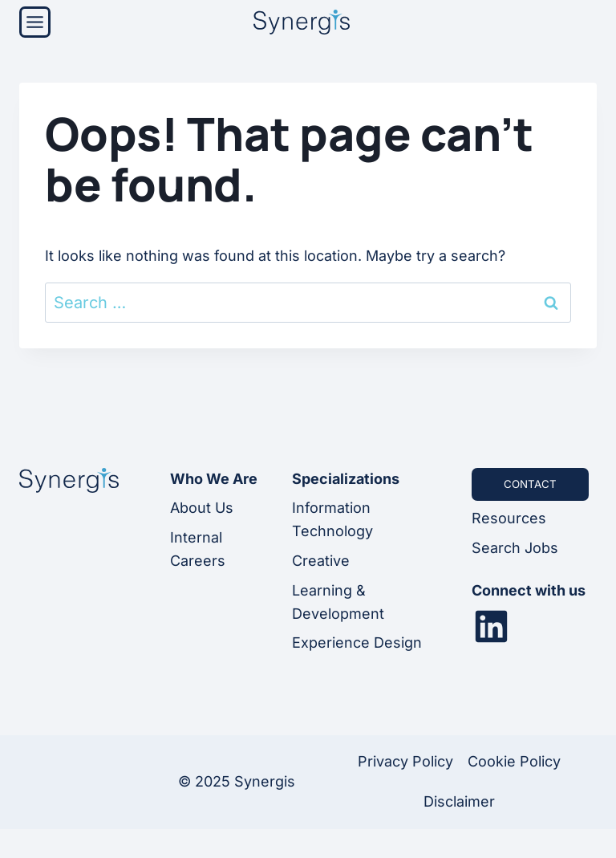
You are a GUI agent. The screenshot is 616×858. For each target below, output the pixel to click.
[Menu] (35, 22)
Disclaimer (459, 801)
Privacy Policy (405, 761)
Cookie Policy (514, 761)
